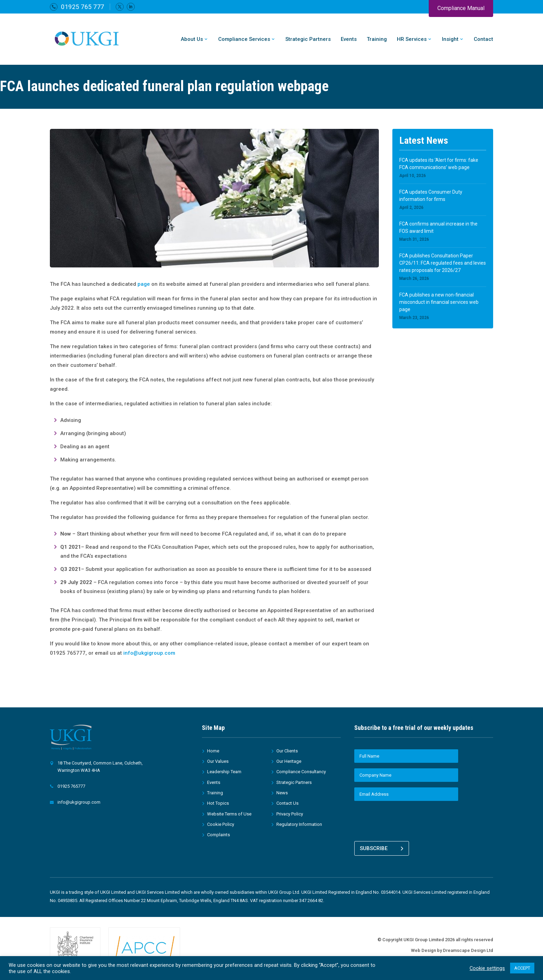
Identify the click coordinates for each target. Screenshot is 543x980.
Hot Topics (218, 803)
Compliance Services (244, 39)
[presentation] (407, 820)
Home (213, 751)
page (144, 284)
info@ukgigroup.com (149, 653)
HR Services (412, 39)
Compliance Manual (461, 8)
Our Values (218, 761)
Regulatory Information (299, 824)
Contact (483, 39)
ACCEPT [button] (522, 968)
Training (377, 39)
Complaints (219, 835)
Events (349, 39)
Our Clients (287, 751)
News (282, 793)
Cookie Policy (221, 824)
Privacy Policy (290, 814)
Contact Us (287, 803)
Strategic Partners (308, 39)
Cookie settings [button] (487, 968)
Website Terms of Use (229, 814)
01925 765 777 (83, 7)
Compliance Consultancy (301, 772)
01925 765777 (71, 786)
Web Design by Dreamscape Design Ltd (452, 947)
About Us (192, 39)
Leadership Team (224, 772)
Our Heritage (289, 761)
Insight (450, 39)
